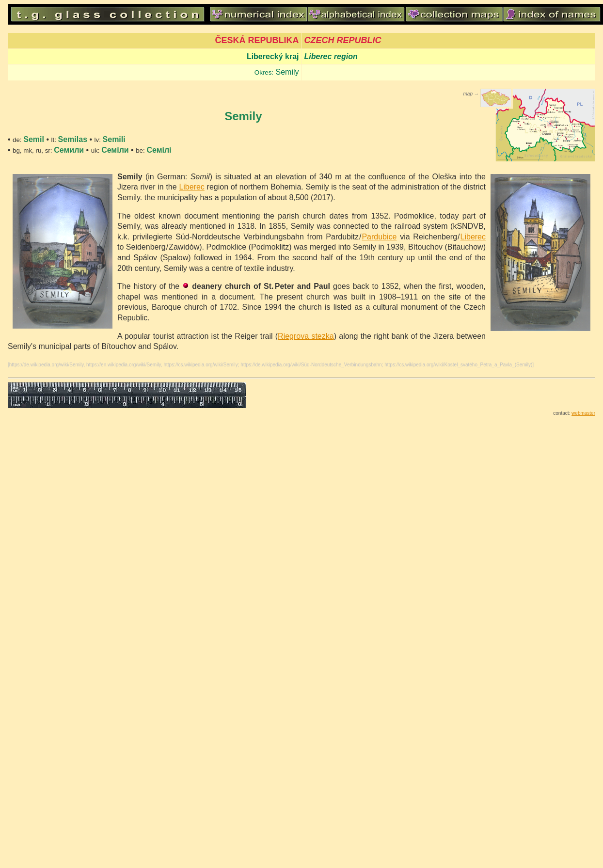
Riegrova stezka (306, 336)
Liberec (191, 187)
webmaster (583, 413)
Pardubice (379, 237)
